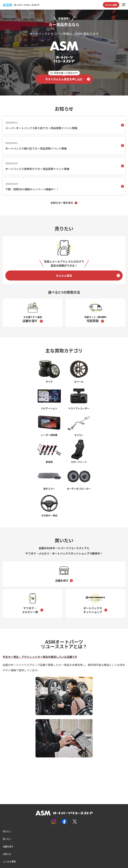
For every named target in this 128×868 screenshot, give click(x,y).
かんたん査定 (111, 5)
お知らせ (7, 854)
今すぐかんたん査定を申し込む (64, 78)
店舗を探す (62, 580)
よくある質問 (9, 861)
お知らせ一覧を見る (62, 203)
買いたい (7, 839)
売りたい (7, 831)
